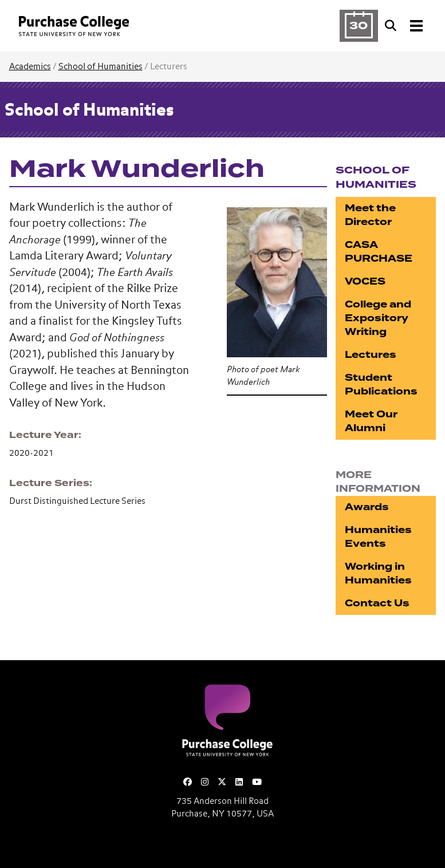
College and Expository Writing (378, 318)
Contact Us (377, 603)
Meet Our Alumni (371, 421)
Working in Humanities (378, 573)
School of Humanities (101, 67)
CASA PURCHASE (379, 252)
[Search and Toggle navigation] (405, 26)
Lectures (371, 355)
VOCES (365, 281)
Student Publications (381, 384)
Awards (367, 507)
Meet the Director (370, 215)
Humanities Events (378, 537)
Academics (30, 67)
